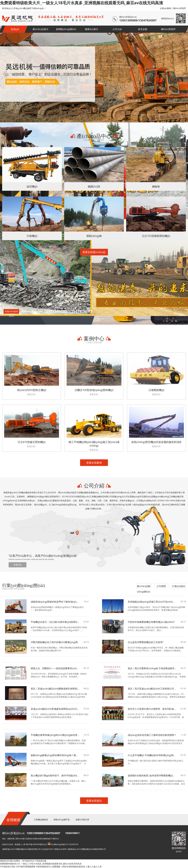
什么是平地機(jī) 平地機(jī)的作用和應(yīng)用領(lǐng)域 (152, 755)
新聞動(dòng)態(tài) (66, 29)
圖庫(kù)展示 (92, 29)
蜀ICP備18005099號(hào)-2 (37, 844)
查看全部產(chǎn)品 (94, 252)
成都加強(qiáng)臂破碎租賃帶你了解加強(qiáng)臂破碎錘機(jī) (55, 602)
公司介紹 (117, 29)
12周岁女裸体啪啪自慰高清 (73, 866)
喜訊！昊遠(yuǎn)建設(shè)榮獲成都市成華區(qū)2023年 (55, 689)
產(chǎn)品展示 (40, 29)
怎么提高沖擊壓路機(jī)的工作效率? (146, 642)
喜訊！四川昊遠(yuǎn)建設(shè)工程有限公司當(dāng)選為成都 (152, 689)
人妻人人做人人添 (94, 866)
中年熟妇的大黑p (8, 866)
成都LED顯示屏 (82, 820)
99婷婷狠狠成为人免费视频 (48, 866)
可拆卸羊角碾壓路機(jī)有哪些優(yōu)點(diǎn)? (151, 622)
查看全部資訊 (94, 801)
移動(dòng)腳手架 (62, 820)
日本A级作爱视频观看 (25, 866)
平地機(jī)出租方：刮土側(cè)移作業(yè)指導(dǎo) (55, 622)
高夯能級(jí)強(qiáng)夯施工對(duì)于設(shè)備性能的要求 (152, 602)
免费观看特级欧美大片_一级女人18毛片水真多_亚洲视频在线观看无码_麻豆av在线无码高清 (81, 3)
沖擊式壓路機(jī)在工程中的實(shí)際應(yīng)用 (54, 642)
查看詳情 (18, 565)
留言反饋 (143, 29)
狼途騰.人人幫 (20, 844)
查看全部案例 (94, 463)
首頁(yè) (15, 29)
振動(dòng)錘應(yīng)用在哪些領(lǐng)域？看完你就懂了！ (55, 755)
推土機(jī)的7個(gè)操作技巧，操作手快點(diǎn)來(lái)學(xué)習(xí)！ (55, 775)
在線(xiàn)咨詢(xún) (11, 312)
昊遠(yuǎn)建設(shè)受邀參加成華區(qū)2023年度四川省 (55, 709)
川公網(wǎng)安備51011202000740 (63, 844)
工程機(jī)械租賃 (41, 820)
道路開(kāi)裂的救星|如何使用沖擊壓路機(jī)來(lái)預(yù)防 (152, 775)
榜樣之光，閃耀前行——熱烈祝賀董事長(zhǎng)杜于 (55, 668)
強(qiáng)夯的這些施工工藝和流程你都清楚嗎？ (152, 735)
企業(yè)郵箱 (166, 8)
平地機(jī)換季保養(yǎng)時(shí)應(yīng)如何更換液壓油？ (55, 735)
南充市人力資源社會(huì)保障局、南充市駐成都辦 (152, 709)
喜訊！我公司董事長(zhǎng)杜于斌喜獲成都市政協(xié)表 (152, 668)
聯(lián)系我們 (180, 8)
